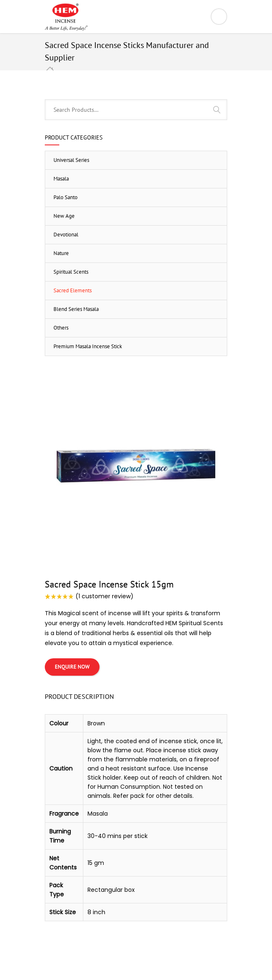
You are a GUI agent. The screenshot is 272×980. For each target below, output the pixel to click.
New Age (64, 216)
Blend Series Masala (76, 309)
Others (61, 328)
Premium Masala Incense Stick (88, 346)
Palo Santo (66, 197)
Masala (61, 179)
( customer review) (104, 596)
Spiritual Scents (71, 272)
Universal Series (71, 160)
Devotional (66, 235)
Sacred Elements (73, 290)
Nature (61, 253)
